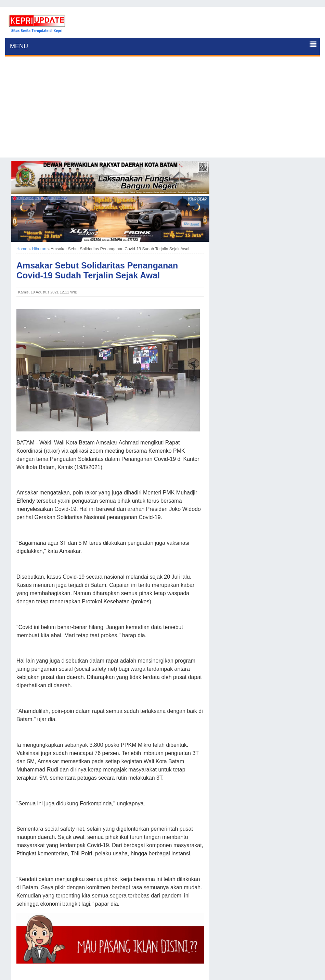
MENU (19, 46)
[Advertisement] (162, 110)
